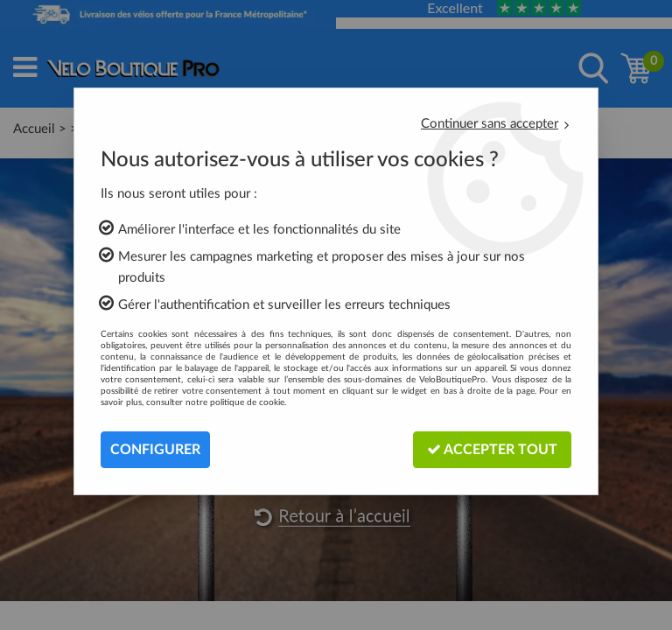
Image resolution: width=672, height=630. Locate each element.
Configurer (155, 450)
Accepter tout (492, 449)
